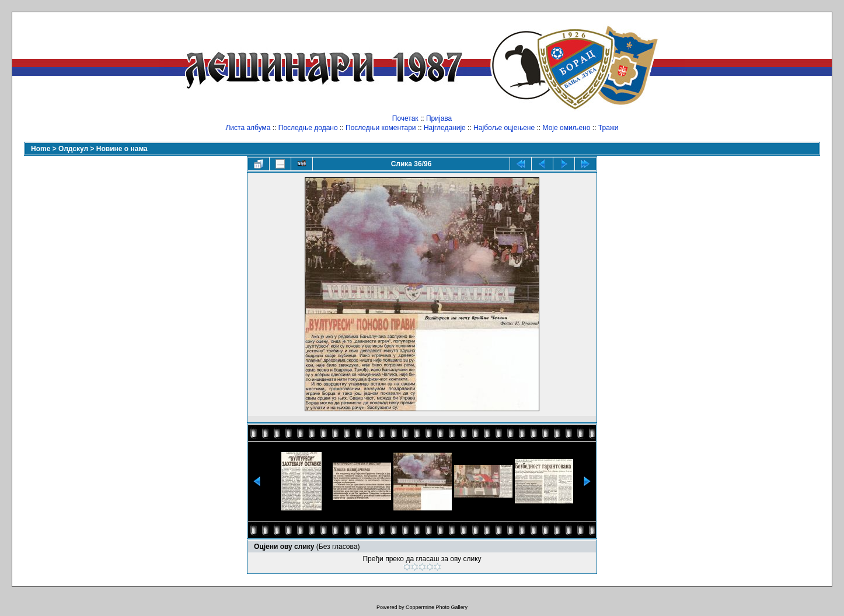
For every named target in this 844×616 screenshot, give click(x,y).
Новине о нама (122, 149)
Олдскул (73, 149)
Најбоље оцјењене (504, 128)
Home (41, 149)
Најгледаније (445, 128)
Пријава (439, 118)
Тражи (608, 128)
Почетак (405, 118)
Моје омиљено (567, 128)
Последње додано (308, 128)
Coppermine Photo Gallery (437, 607)
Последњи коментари (381, 128)
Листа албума (248, 128)
